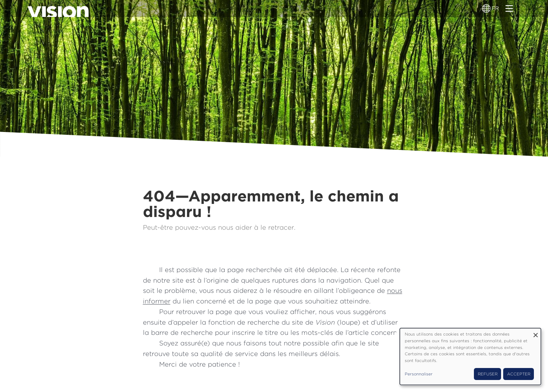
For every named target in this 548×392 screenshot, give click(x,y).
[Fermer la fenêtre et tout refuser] (536, 333)
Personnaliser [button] (419, 374)
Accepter (519, 374)
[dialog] (470, 357)
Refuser (488, 374)
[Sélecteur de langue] (487, 8)
